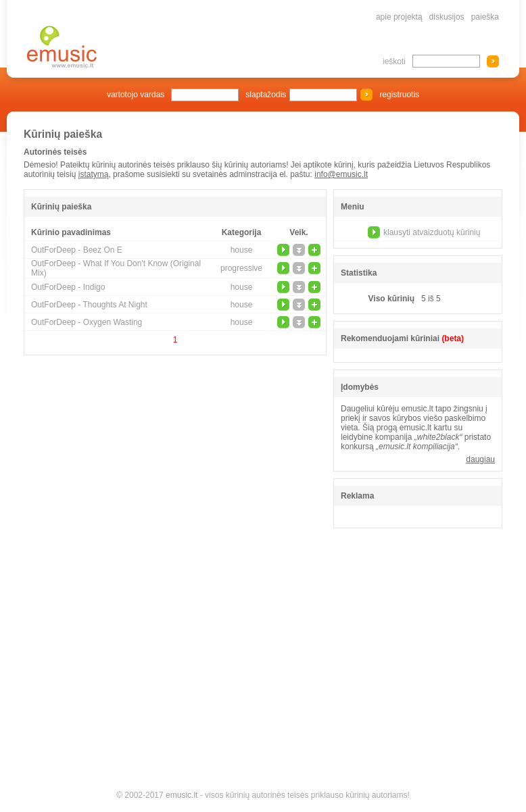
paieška (485, 17)
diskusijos (447, 17)
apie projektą (399, 17)
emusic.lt (182, 795)
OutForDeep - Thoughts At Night (89, 305)
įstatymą (94, 174)
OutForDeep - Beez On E (77, 250)
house (242, 250)
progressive (241, 268)
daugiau (480, 459)
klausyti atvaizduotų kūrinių (432, 232)
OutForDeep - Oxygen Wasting (87, 322)
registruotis (399, 95)
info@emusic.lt (341, 174)
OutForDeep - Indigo (68, 287)
